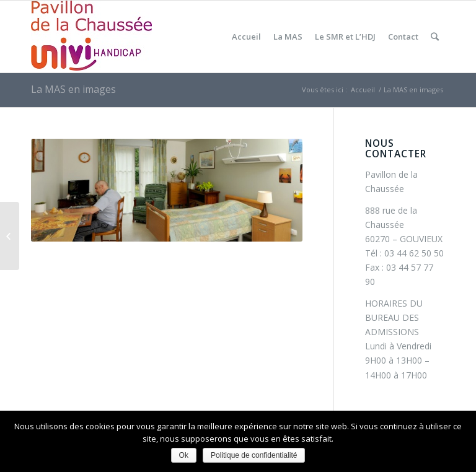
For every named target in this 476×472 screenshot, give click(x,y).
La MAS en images (73, 89)
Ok (184, 455)
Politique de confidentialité (254, 455)
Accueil (363, 90)
